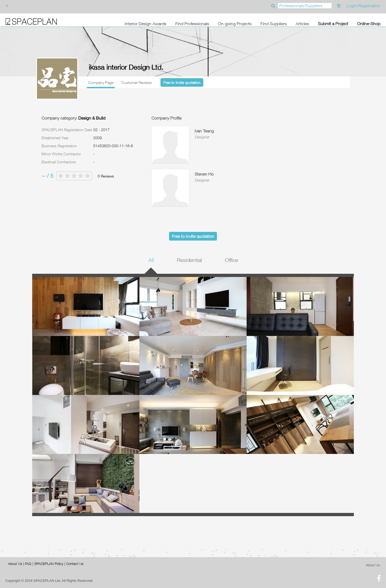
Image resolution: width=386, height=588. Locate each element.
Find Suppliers (274, 24)
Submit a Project (333, 24)
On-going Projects (235, 24)
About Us (15, 564)
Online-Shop (369, 24)
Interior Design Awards (146, 24)
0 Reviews (106, 176)
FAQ (28, 564)
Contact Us (75, 564)
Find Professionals (192, 24)
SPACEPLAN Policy (49, 564)
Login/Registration (363, 6)
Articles (302, 24)
